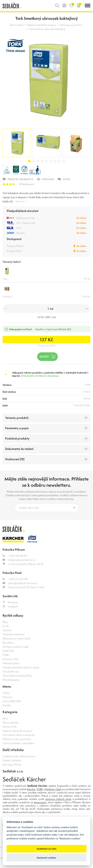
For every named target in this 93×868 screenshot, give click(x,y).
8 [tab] (59, 161)
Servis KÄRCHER (12, 701)
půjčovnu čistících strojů (58, 799)
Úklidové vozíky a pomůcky (17, 739)
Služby (6, 693)
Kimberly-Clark (11, 659)
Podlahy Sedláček (12, 760)
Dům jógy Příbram (12, 765)
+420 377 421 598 (15, 579)
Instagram (10, 606)
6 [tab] (51, 161)
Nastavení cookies (47, 858)
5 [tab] (46, 161)
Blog (5, 622)
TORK (6, 655)
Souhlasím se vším (46, 849)
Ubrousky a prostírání (71, 25)
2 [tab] (34, 161)
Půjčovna (7, 697)
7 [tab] (55, 161)
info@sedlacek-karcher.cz (19, 560)
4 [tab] (42, 161)
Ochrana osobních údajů (16, 647)
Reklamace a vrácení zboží (16, 638)
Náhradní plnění (11, 663)
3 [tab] (38, 161)
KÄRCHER (8, 651)
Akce (5, 718)
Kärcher (31, 789)
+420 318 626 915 (15, 556)
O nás (6, 626)
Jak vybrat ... (9, 643)
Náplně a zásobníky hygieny (41, 25)
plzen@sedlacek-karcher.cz (20, 583)
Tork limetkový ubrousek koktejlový (47, 29)
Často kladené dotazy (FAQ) (17, 676)
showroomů (40, 802)
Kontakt (7, 705)
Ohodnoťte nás (11, 672)
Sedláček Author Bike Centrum (19, 756)
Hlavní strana (16, 25)
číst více (20, 201)
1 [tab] (29, 161)
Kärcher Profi (10, 727)
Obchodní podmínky (14, 634)
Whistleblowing (11, 680)
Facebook (10, 602)
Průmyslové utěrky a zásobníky (19, 735)
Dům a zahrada (10, 723)
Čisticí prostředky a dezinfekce (18, 743)
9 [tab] (64, 161)
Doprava (7, 630)
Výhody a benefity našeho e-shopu (21, 667)
